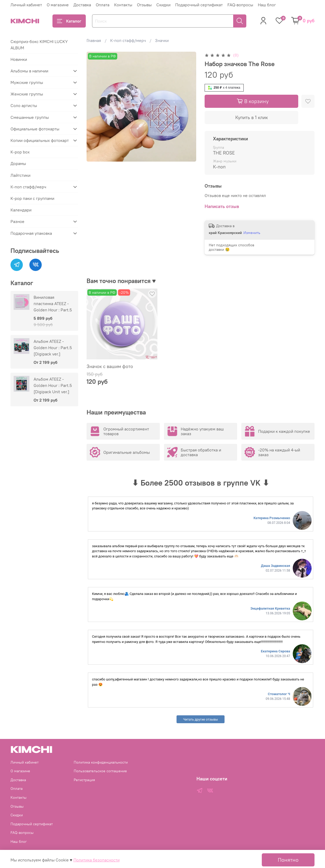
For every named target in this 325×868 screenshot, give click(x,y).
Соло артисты (24, 105)
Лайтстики (20, 175)
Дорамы (18, 163)
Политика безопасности (97, 860)
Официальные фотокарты (35, 129)
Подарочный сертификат (199, 5)
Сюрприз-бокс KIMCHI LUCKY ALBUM (39, 45)
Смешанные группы (30, 117)
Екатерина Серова (276, 651)
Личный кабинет (26, 5)
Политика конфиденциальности (101, 762)
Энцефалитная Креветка (270, 608)
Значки (162, 40)
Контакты (123, 5)
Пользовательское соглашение (100, 771)
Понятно (288, 860)
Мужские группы (27, 82)
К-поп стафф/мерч (128, 40)
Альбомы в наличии (29, 71)
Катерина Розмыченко (272, 518)
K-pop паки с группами (32, 198)
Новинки (19, 59)
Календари (21, 210)
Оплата (103, 5)
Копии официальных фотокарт (40, 140)
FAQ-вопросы (240, 5)
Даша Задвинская (276, 566)
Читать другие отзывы (201, 719)
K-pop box (20, 152)
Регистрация (84, 780)
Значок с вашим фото (110, 366)
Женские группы (27, 94)
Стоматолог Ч (279, 694)
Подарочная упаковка (31, 233)
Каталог (69, 21)
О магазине (58, 5)
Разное (17, 221)
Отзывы (144, 5)
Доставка (82, 5)
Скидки (163, 5)
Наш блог (267, 5)
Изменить (252, 233)
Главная (94, 40)
